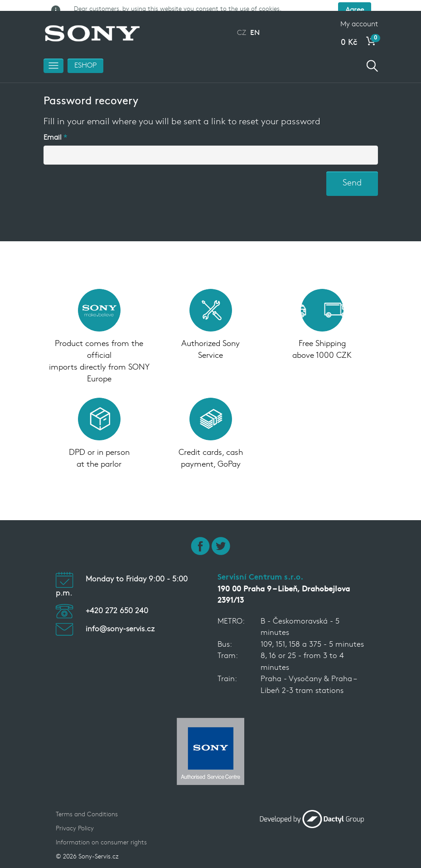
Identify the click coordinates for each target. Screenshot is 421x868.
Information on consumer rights (101, 836)
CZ (242, 26)
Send (352, 176)
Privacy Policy (75, 822)
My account (359, 17)
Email (53, 131)
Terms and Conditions (87, 807)
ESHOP (85, 59)
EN (255, 26)
